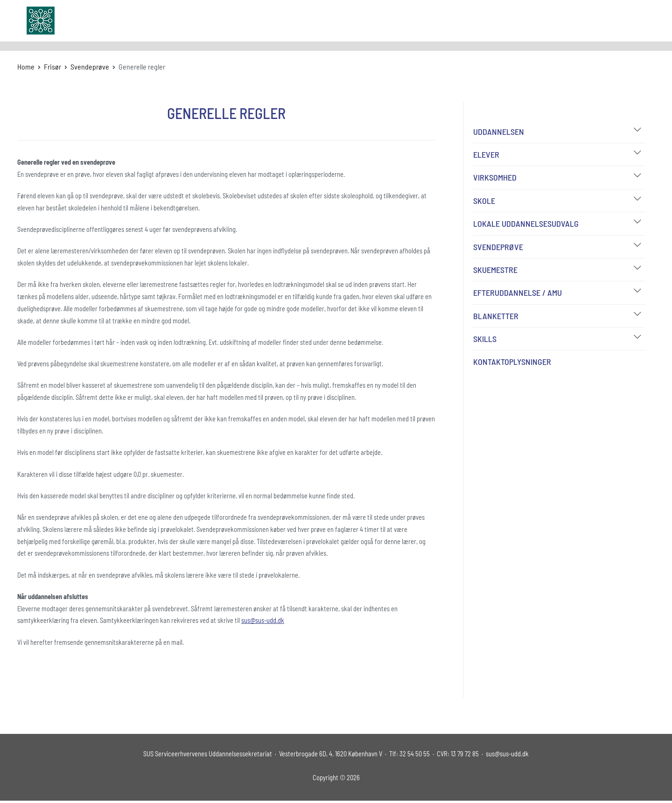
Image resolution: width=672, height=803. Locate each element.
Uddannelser (402, 20)
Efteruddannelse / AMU (518, 293)
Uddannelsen (499, 132)
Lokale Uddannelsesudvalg (526, 223)
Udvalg (483, 20)
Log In (617, 20)
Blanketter (496, 316)
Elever (486, 154)
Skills (485, 339)
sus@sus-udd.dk (263, 620)
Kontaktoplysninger (512, 362)
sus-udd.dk (94, 21)
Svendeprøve (498, 247)
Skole (484, 201)
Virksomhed (495, 177)
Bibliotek (518, 20)
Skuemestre (495, 270)
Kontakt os (581, 20)
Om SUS (450, 20)
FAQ (548, 20)
